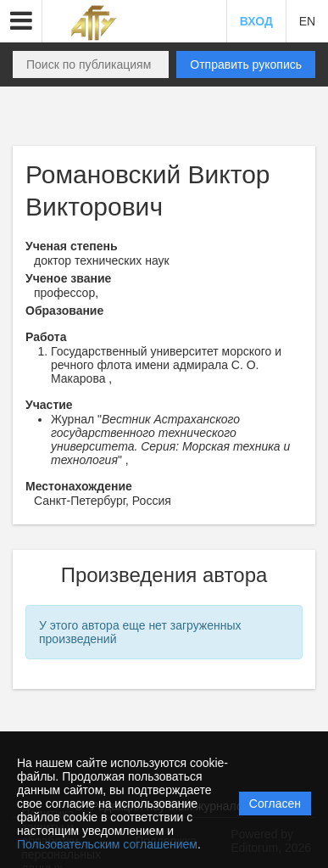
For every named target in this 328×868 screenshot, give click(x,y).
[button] (21, 21)
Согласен (275, 804)
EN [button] (307, 21)
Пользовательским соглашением (107, 844)
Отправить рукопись (246, 64)
